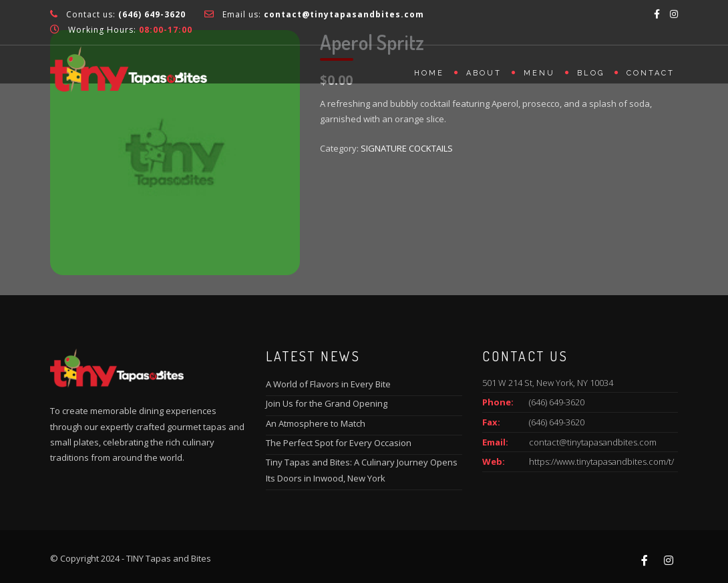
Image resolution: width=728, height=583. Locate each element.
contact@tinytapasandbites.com (593, 442)
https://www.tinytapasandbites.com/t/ (601, 461)
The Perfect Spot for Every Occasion (339, 443)
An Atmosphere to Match (316, 423)
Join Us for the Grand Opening (327, 403)
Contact (651, 73)
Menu (539, 73)
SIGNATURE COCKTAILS (407, 148)
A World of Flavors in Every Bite (328, 384)
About (484, 73)
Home (429, 73)
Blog (591, 73)
